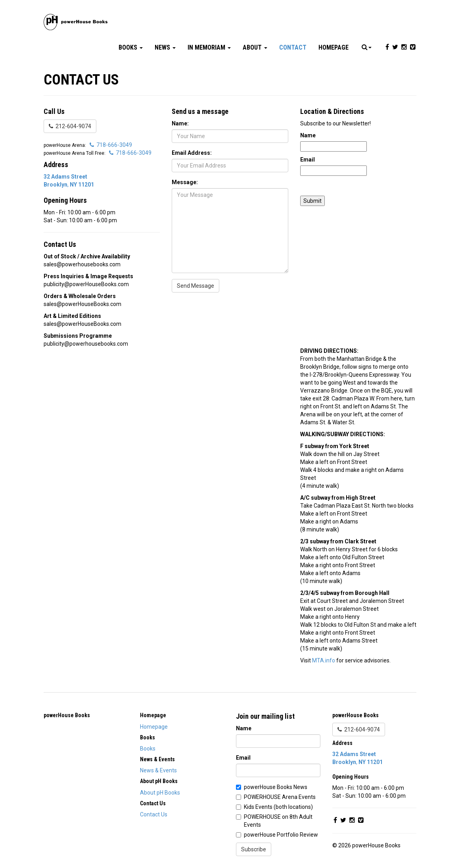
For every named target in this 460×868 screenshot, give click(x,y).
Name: (180, 123)
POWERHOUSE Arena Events (280, 797)
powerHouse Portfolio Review (281, 835)
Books (131, 47)
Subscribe (254, 849)
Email (308, 160)
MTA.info (324, 660)
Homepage (333, 47)
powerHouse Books (67, 715)
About (255, 47)
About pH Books (160, 793)
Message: (185, 182)
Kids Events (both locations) (278, 807)
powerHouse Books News (276, 787)
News (165, 47)
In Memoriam (209, 47)
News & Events (158, 770)
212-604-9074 (70, 126)
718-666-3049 (111, 145)
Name (308, 135)
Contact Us (154, 814)
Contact (293, 47)
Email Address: (192, 153)
